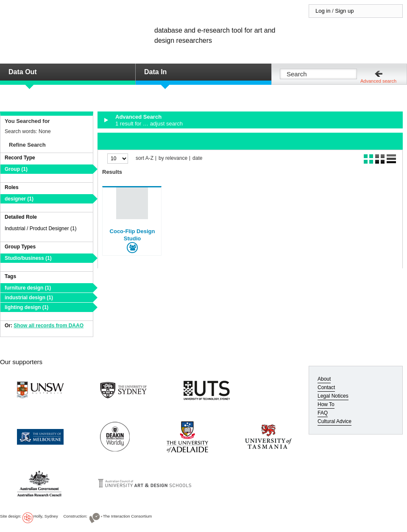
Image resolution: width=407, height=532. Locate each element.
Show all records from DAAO (49, 326)
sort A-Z (145, 158)
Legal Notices (333, 396)
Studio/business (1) (28, 258)
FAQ (323, 413)
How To (326, 404)
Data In (155, 72)
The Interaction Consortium (128, 516)
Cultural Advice (335, 421)
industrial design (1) (29, 298)
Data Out (23, 72)
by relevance (173, 158)
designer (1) (19, 199)
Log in (323, 11)
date (197, 158)
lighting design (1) (26, 307)
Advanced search (378, 81)
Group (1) (16, 169)
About (324, 379)
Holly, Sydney (46, 516)
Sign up (344, 11)
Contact (326, 387)
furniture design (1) (28, 288)
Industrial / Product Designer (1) (40, 228)
